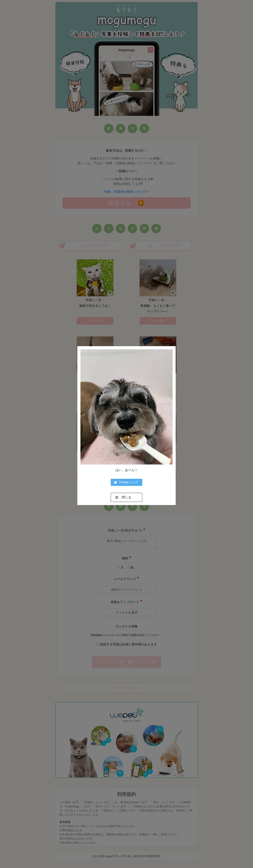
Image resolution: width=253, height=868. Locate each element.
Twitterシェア (126, 482)
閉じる (123, 497)
